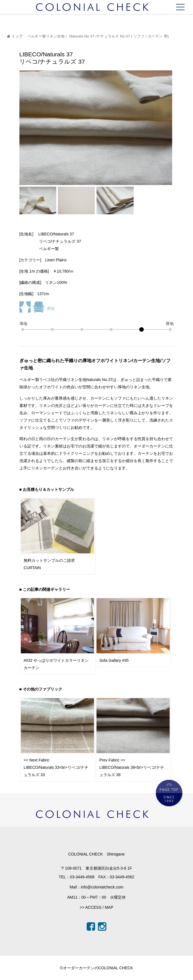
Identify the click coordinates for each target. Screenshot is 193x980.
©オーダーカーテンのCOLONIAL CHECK (96, 968)
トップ (14, 37)
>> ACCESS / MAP (96, 907)
